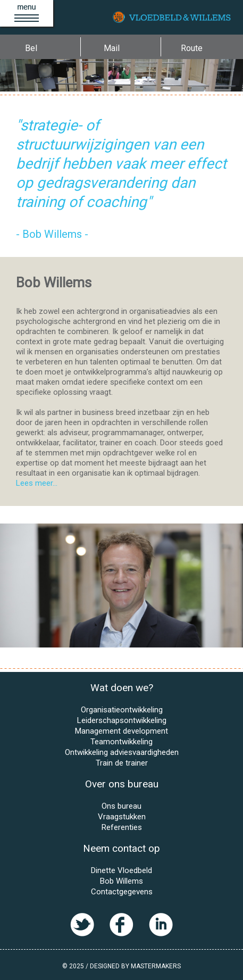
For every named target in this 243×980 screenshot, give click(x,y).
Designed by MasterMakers (135, 966)
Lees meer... (37, 483)
